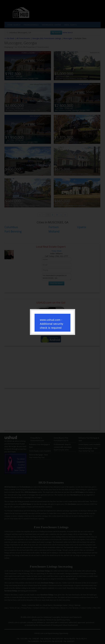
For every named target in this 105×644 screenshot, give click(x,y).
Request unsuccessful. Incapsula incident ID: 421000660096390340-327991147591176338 (52, 322)
